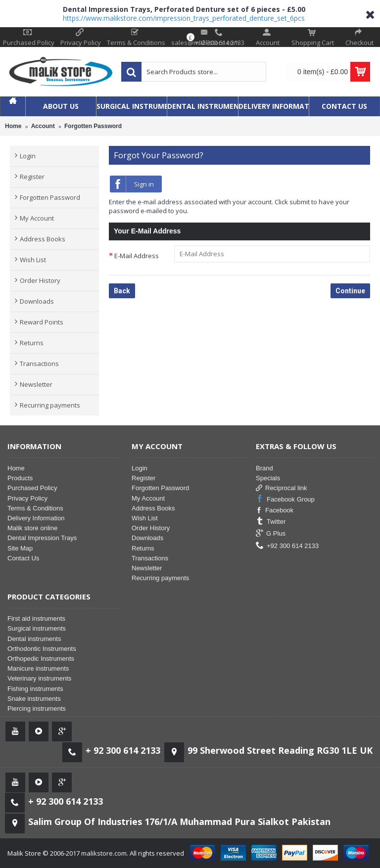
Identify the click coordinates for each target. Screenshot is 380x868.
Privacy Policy (27, 498)
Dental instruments (34, 639)
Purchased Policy (32, 488)
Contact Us (23, 558)
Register (32, 177)
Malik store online (32, 528)
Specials (268, 478)
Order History (40, 280)
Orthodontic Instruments (42, 649)
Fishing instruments (35, 689)
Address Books (43, 239)
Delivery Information (36, 518)
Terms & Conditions (35, 508)
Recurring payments (50, 405)
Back (122, 291)
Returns (32, 343)
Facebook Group (285, 499)
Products (20, 478)
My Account (37, 218)
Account (43, 126)
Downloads (37, 301)
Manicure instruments (38, 668)
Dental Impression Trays (42, 538)
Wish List (33, 260)
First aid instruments (36, 618)
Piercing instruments (37, 708)
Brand (264, 468)
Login (28, 156)
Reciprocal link (282, 488)
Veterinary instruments (39, 678)
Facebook (275, 510)
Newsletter (36, 384)
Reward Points (42, 322)
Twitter (271, 522)
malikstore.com (104, 853)
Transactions (39, 364)
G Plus (271, 533)
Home (13, 126)
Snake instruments (34, 699)
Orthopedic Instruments (41, 659)
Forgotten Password (93, 126)
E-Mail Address (137, 256)
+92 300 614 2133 (287, 546)
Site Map (20, 548)
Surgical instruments (37, 628)
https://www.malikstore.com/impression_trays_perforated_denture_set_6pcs (184, 18)
